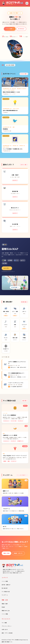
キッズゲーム (5, 595)
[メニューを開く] (27, 3)
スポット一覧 (23, 165)
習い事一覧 (24, 302)
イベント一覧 (23, 74)
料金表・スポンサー (18, 553)
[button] (14, 57)
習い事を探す (5, 588)
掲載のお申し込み (6, 611)
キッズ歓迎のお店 (6, 592)
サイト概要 (4, 623)
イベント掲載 (5, 614)
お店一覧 (24, 401)
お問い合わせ (5, 629)
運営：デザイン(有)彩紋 (7, 633)
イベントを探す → (10, 29)
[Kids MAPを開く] (15, 283)
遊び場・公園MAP (6, 585)
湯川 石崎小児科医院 (10, 65)
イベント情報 (5, 581)
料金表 (3, 607)
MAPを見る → (7, 268)
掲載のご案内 (6, 553)
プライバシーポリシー (7, 626)
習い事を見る (21, 29)
